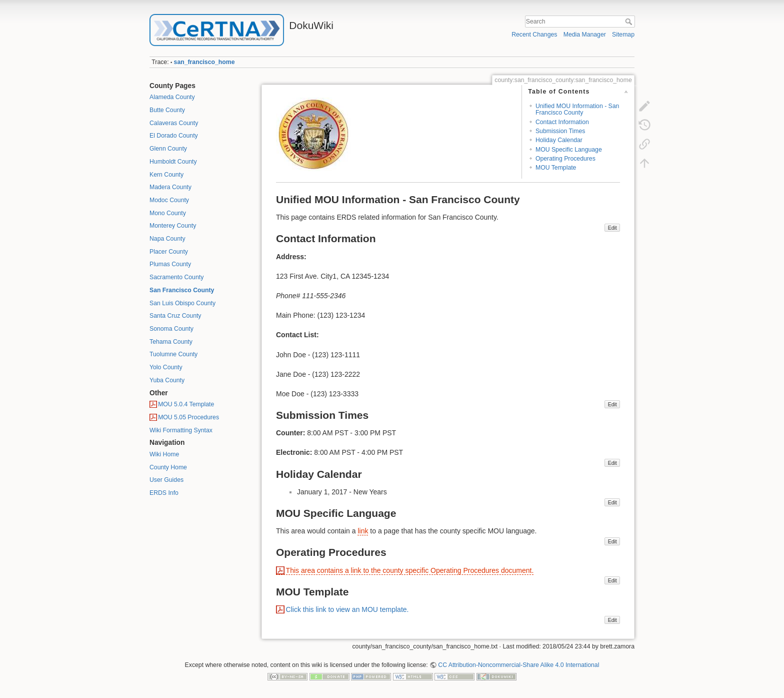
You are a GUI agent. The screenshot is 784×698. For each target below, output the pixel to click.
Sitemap (623, 35)
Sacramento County (176, 277)
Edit (612, 228)
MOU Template (556, 168)
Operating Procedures (565, 159)
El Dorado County (174, 136)
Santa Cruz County (175, 316)
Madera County (170, 187)
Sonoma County (171, 329)
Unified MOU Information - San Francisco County (577, 109)
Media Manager (585, 35)
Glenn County (168, 149)
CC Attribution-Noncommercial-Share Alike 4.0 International (518, 665)
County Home (168, 467)
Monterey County (173, 226)
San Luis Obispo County (182, 303)
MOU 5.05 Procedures (188, 417)
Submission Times (560, 131)
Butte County (167, 110)
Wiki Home (164, 454)
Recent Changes (534, 35)
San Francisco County (182, 290)
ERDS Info (164, 493)
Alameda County (172, 97)
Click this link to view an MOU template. (347, 609)
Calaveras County (174, 123)
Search (630, 22)
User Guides (166, 480)
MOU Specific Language (569, 150)
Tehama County (171, 342)
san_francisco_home (204, 62)
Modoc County (169, 200)
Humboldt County (173, 162)
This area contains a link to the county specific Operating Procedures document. (410, 570)
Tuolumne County (173, 354)
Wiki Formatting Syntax (181, 430)
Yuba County (167, 380)
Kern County (166, 175)
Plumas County (170, 264)
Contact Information (562, 122)
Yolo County (166, 367)
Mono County (168, 213)
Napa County (167, 239)
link (363, 531)
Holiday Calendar (559, 140)
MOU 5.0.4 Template (186, 404)
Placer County (169, 252)
